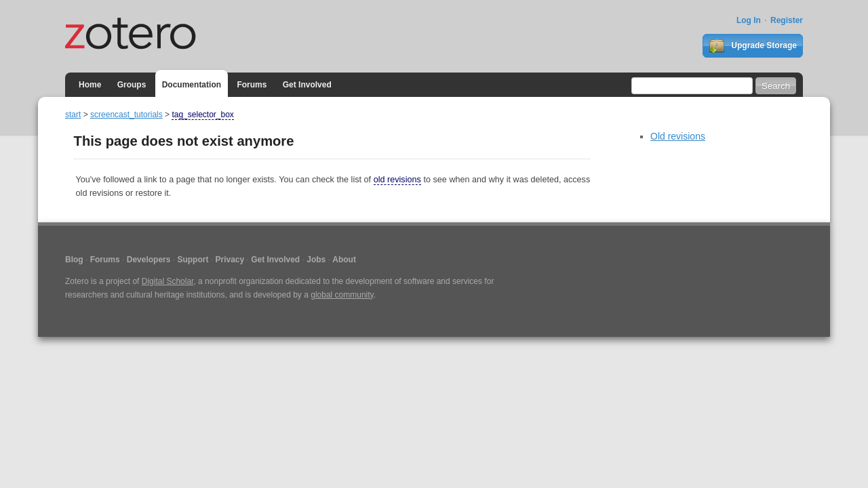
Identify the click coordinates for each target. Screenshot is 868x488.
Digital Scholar (168, 281)
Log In (749, 20)
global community (342, 295)
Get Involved (307, 85)
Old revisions (678, 136)
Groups (132, 85)
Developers (149, 260)
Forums (252, 85)
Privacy (230, 260)
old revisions (397, 180)
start (73, 115)
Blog (74, 260)
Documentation (192, 85)
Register (787, 20)
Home (90, 85)
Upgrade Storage (753, 46)
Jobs (316, 260)
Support (193, 260)
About (344, 260)
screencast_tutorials (126, 115)
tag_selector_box (202, 115)
